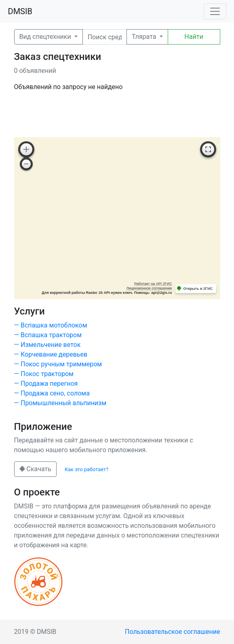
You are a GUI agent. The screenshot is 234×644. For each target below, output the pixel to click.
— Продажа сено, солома (52, 393)
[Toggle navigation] (215, 11)
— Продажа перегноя (46, 384)
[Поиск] (105, 37)
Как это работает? (86, 469)
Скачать (35, 469)
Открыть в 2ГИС (198, 289)
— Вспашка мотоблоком (51, 325)
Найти (194, 37)
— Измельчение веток (47, 345)
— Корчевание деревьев (51, 354)
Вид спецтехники (46, 37)
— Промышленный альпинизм (60, 403)
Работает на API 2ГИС (153, 284)
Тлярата (145, 37)
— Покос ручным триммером (58, 364)
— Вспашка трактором (48, 335)
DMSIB (20, 11)
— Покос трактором (44, 374)
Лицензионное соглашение (149, 288)
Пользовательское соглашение (173, 632)
